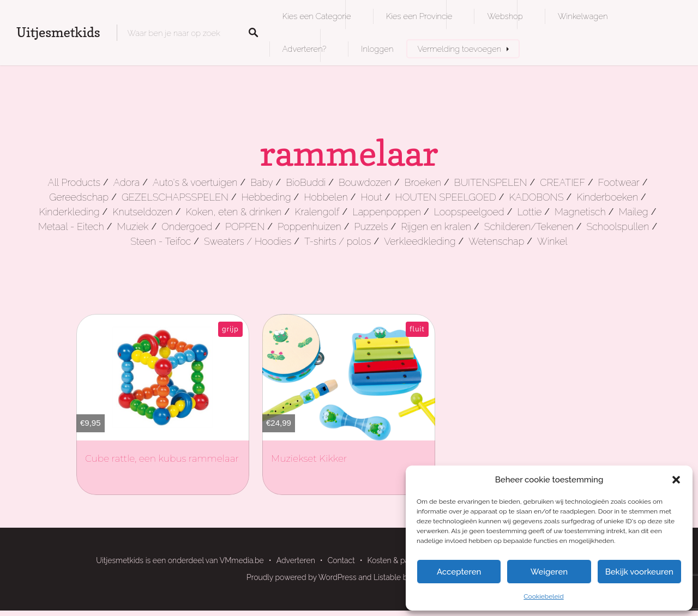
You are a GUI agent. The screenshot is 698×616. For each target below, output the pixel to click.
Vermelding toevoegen (459, 49)
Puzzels (371, 227)
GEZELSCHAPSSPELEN (175, 197)
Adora (127, 182)
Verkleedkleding (420, 241)
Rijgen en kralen (436, 227)
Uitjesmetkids (58, 32)
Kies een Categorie (317, 16)
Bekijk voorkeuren (639, 572)
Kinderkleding (70, 212)
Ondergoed (187, 227)
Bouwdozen (365, 182)
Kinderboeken (607, 197)
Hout (372, 197)
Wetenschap (496, 241)
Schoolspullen (618, 227)
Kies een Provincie (419, 16)
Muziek (133, 227)
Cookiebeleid (543, 596)
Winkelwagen (583, 16)
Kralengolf (317, 212)
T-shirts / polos (338, 241)
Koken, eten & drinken (233, 212)
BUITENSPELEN (491, 182)
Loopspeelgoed (469, 212)
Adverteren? (305, 49)
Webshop (505, 16)
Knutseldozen (142, 212)
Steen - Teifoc (161, 241)
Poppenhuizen (309, 227)
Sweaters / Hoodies (248, 241)
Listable (387, 577)
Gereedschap (79, 197)
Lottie (530, 212)
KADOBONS (537, 197)
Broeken (423, 182)
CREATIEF (562, 182)
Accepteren (459, 572)
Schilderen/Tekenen (529, 227)
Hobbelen (326, 197)
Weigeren (549, 572)
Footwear (619, 182)
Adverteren (296, 560)
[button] (676, 480)
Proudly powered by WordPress (302, 577)
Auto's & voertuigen (195, 182)
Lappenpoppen (387, 212)
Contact (341, 560)
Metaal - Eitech (71, 227)
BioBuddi (306, 182)
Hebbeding (266, 197)
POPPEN (245, 227)
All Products (74, 182)
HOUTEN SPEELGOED (446, 197)
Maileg (633, 212)
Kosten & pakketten (401, 560)
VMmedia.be (242, 560)
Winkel (552, 241)
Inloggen (377, 49)
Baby (261, 182)
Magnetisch (580, 212)
